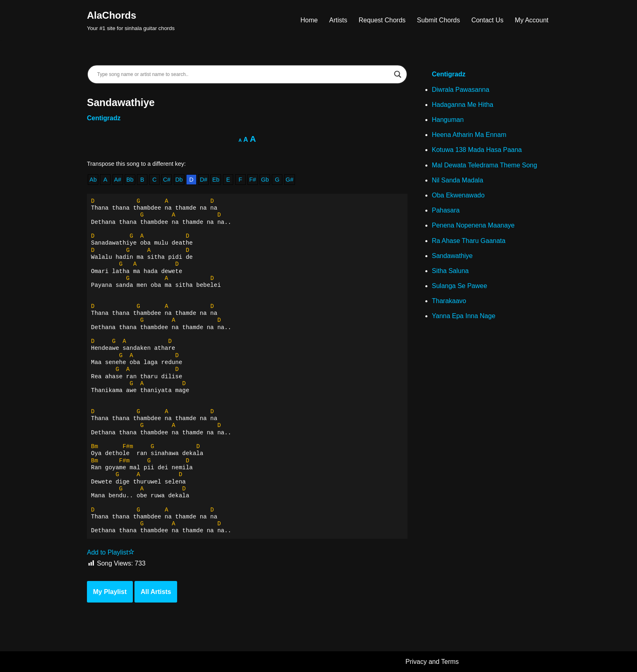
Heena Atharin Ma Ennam (469, 135)
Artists (338, 20)
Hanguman (448, 120)
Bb (130, 180)
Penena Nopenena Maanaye (473, 225)
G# (289, 180)
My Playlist (110, 592)
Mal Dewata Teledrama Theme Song (484, 165)
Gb (265, 180)
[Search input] (244, 74)
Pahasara (446, 210)
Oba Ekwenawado (458, 195)
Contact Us (487, 20)
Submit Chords (438, 20)
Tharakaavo (449, 301)
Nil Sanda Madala (457, 180)
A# (118, 180)
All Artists (156, 592)
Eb (216, 180)
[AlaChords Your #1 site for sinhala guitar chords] (131, 20)
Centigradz (104, 118)
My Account (532, 20)
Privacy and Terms (432, 662)
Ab (93, 180)
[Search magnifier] (398, 74)
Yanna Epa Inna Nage (464, 316)
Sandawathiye (452, 256)
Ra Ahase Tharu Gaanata (469, 241)
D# (204, 180)
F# (253, 180)
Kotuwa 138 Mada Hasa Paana (477, 150)
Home (309, 20)
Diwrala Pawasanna (460, 90)
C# (167, 180)
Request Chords (382, 20)
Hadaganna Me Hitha (463, 105)
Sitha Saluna (450, 271)
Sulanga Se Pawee (459, 286)
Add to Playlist (111, 552)
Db (179, 180)
